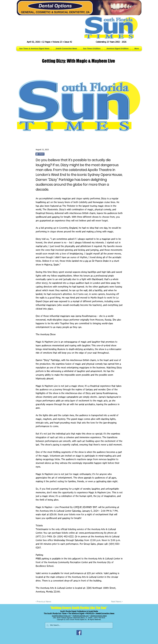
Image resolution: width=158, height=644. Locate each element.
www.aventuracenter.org (91, 533)
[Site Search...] (79, 625)
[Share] (40, 154)
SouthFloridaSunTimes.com (61, 616)
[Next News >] (116, 602)
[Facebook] (79, 633)
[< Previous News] (44, 602)
